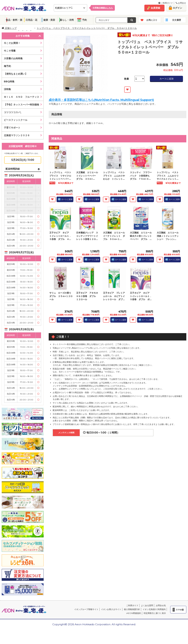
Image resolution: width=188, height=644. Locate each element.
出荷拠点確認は (103, 8)
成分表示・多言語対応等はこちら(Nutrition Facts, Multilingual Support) (101, 100)
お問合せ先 (161, 605)
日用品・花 (31, 20)
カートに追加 (167, 79)
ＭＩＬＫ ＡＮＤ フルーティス (21, 97)
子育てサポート (12, 128)
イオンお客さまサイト (111, 609)
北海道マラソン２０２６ (17, 135)
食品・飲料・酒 (14, 20)
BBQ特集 (9, 81)
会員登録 (155, 8)
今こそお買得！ (12, 43)
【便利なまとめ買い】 (16, 74)
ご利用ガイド (166, 3)
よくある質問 (147, 605)
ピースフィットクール (16, 120)
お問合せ (181, 3)
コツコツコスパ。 (13, 112)
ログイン (177, 8)
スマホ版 (180, 610)
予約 (84, 20)
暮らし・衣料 (67, 20)
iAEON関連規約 (134, 613)
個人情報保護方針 (132, 609)
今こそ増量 (10, 51)
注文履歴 (177, 20)
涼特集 (7, 89)
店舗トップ (9, 28)
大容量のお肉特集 (13, 58)
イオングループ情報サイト (86, 609)
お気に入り (152, 20)
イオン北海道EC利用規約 (154, 609)
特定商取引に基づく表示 (155, 613)
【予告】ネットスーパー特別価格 (21, 105)
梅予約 (7, 66)
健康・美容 (49, 20)
